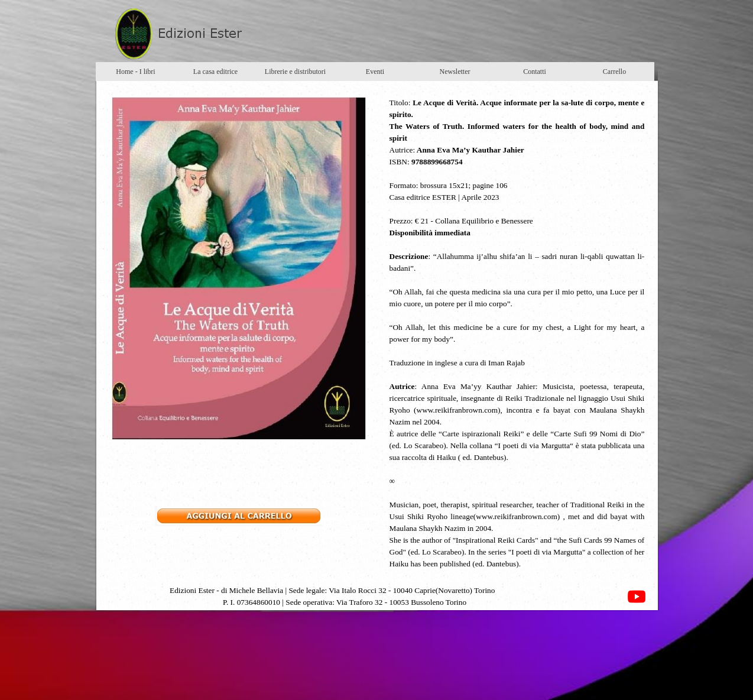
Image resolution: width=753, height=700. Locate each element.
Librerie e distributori (295, 72)
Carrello (614, 72)
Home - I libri (135, 72)
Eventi (375, 72)
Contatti (535, 72)
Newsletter (455, 72)
